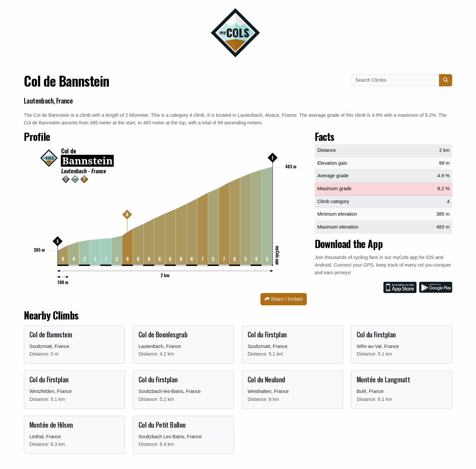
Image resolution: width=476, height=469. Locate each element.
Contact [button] (91, 20)
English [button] (380, 20)
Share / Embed (284, 299)
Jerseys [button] (137, 20)
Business (184, 20)
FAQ (314, 20)
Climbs (284, 20)
